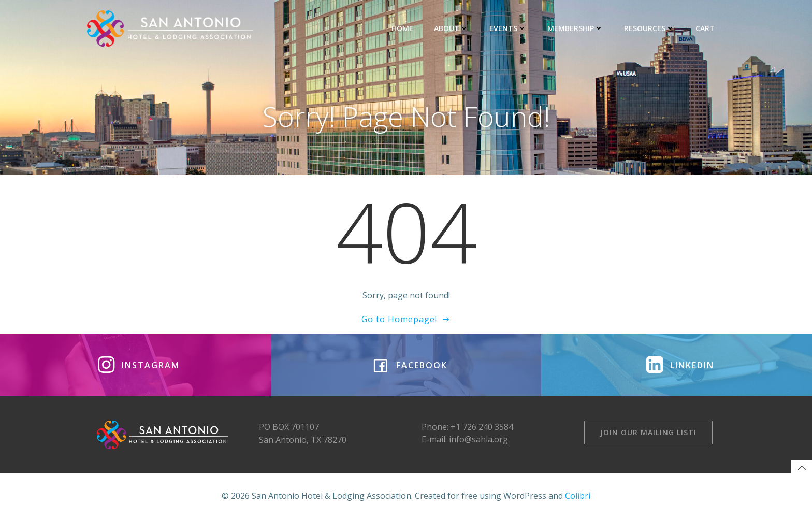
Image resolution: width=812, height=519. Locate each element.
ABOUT (451, 28)
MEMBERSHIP (575, 28)
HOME (402, 28)
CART (705, 28)
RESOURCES (649, 28)
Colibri (578, 496)
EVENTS (508, 28)
